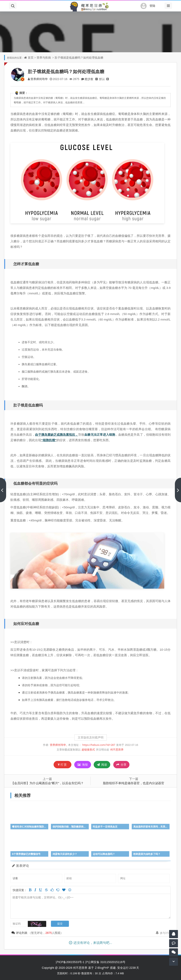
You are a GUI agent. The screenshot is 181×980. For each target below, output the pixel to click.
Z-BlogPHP (102, 968)
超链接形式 (88, 750)
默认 (102, 79)
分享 (121, 765)
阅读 (102, 765)
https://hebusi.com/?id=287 (99, 745)
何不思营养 (117, 750)
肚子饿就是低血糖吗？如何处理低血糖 (79, 57)
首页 (31, 57)
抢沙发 (89, 79)
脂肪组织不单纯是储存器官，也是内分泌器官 (134, 783)
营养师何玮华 (39, 79)
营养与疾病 (44, 57)
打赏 (62, 765)
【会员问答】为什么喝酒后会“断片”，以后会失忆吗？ (47, 783)
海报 (83, 765)
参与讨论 (163, 933)
